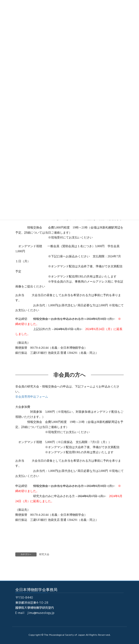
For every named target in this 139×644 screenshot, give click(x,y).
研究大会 (44, 554)
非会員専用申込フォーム (32, 397)
